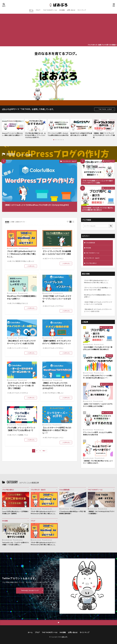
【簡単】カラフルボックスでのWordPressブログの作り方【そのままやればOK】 (37, 205)
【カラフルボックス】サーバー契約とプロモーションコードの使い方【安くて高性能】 (21, 386)
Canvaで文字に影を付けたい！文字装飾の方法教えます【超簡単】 (15, 512)
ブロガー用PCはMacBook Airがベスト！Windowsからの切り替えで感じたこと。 (22, 254)
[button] (4, 126)
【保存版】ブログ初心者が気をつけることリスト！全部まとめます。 (98, 462)
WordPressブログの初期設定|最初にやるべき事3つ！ (22, 297)
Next (44, 451)
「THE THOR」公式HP (105, 109)
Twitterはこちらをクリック (30, 590)
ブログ (38, 10)
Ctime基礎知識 (90, 243)
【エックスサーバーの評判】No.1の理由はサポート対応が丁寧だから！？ (57, 430)
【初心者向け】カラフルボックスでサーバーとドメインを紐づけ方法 (21, 342)
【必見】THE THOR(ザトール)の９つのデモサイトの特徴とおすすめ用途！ (98, 405)
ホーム (31, 10)
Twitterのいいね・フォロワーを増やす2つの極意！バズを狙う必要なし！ (15, 544)
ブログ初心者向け (91, 263)
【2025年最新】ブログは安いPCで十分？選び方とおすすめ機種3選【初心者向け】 (98, 209)
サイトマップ (82, 10)
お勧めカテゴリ (20, 222)
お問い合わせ (71, 10)
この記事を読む (31, 266)
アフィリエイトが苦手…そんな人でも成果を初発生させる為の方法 (58, 134)
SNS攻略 (62, 10)
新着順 (7, 222)
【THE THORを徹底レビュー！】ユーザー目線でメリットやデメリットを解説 (97, 182)
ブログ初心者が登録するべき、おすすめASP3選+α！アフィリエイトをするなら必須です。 (35, 135)
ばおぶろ (65, 637)
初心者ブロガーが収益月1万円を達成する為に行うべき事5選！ (81, 134)
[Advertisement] (58, 29)
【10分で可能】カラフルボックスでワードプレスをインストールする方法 (57, 299)
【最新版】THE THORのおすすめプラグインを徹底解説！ (101, 512)
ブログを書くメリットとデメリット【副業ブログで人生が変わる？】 (21, 429)
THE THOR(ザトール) (50, 10)
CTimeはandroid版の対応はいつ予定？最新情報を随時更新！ (72, 512)
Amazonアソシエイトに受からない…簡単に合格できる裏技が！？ (12, 134)
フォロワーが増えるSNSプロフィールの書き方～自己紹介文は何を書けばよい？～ (98, 377)
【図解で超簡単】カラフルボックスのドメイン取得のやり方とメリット (57, 342)
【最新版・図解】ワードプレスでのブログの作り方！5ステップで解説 (104, 135)
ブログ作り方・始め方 (69, 161)
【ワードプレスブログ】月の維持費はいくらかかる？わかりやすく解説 (57, 253)
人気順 (12, 222)
